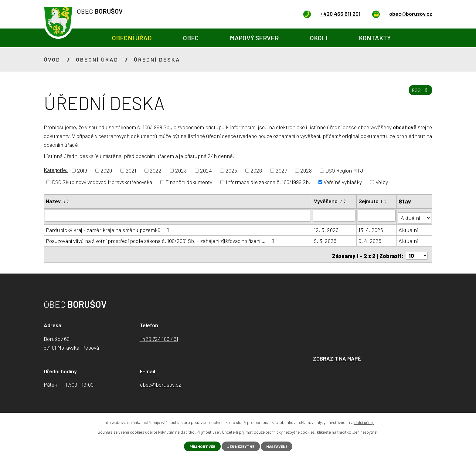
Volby (382, 182)
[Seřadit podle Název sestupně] (68, 202)
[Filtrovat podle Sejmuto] (377, 215)
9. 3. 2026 (325, 238)
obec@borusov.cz (160, 380)
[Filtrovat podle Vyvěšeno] (335, 215)
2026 (256, 170)
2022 (156, 170)
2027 (281, 170)
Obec (191, 38)
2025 (231, 170)
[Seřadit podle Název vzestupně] (68, 200)
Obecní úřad (132, 38)
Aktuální (408, 227)
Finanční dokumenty (189, 182)
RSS (419, 94)
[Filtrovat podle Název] (178, 215)
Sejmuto (371, 201)
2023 (181, 170)
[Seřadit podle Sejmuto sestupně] (386, 202)
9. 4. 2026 (371, 238)
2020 (106, 170)
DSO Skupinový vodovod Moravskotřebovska (102, 182)
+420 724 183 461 (159, 334)
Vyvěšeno (328, 201)
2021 (131, 170)
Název (55, 201)
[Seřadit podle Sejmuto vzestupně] (386, 200)
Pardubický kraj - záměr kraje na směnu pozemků (109, 227)
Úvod (81, 38)
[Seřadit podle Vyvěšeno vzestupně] (345, 200)
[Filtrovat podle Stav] (415, 215)
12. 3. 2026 (326, 227)
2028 (306, 170)
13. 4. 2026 (371, 227)
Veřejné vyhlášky (343, 182)
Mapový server (254, 38)
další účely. (364, 421)
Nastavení (281, 446)
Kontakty (375, 38)
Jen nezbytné (241, 446)
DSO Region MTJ (344, 170)
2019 (82, 170)
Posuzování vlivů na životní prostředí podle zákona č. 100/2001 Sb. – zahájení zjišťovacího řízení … (161, 238)
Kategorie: (56, 170)
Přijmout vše (198, 446)
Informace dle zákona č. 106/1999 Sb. (268, 182)
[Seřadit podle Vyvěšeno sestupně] (345, 202)
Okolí (319, 38)
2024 (206, 170)
